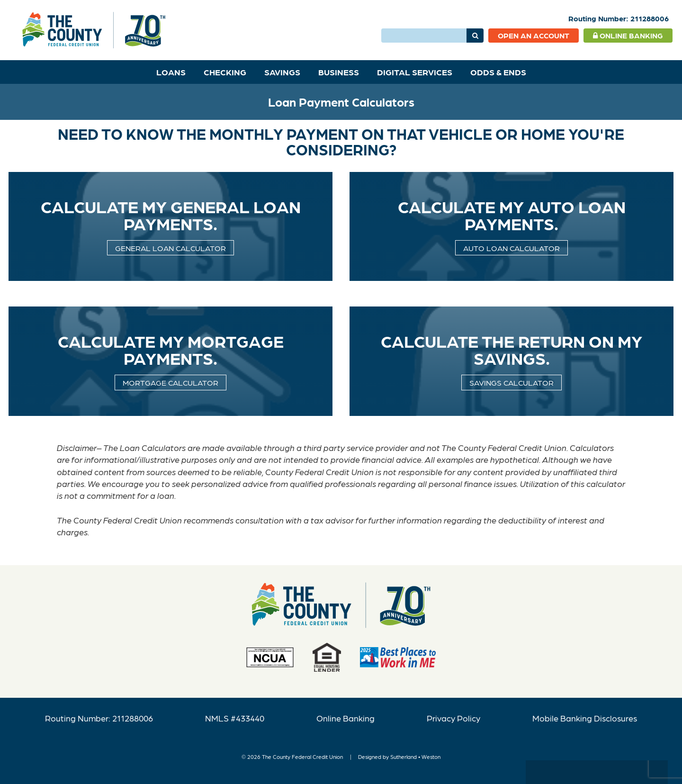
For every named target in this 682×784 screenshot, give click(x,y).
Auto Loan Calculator (511, 248)
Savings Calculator (511, 382)
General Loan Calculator (170, 248)
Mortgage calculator (170, 382)
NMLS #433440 (235, 718)
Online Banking (628, 35)
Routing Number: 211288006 (99, 718)
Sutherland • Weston (415, 757)
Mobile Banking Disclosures (585, 718)
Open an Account (534, 35)
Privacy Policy (453, 718)
